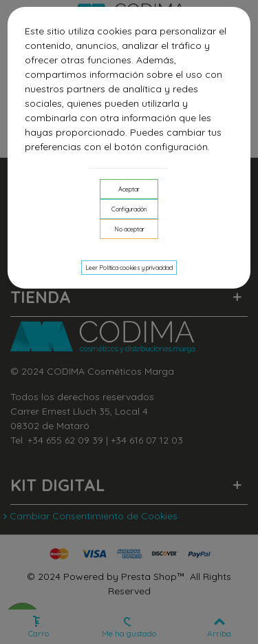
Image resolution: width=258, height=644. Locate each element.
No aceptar (129, 229)
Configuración (129, 209)
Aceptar (129, 189)
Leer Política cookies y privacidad (129, 268)
